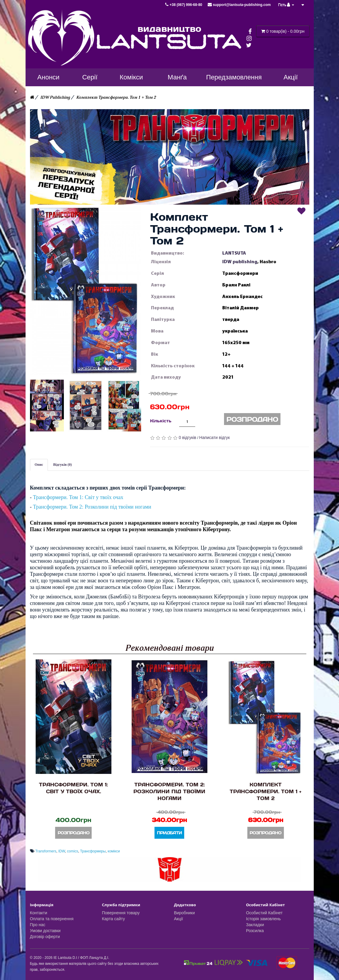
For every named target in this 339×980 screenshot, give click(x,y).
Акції (179, 919)
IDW (62, 851)
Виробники (185, 913)
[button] (86, 290)
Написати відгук (215, 438)
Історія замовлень (263, 919)
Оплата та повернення (52, 919)
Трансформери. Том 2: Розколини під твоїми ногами (92, 507)
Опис (39, 465)
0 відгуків (187, 438)
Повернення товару (121, 913)
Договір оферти (45, 937)
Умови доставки (45, 931)
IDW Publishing (55, 97)
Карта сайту (113, 919)
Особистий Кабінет (264, 913)
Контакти (39, 913)
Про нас (38, 925)
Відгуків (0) (63, 465)
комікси (114, 851)
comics (73, 851)
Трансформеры (93, 851)
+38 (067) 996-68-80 (184, 5)
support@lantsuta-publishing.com (239, 5)
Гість (286, 5)
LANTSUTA (234, 253)
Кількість (161, 421)
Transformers (46, 851)
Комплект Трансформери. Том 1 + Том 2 (116, 97)
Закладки (255, 925)
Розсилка (255, 931)
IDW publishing (240, 262)
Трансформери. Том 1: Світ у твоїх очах (78, 497)
